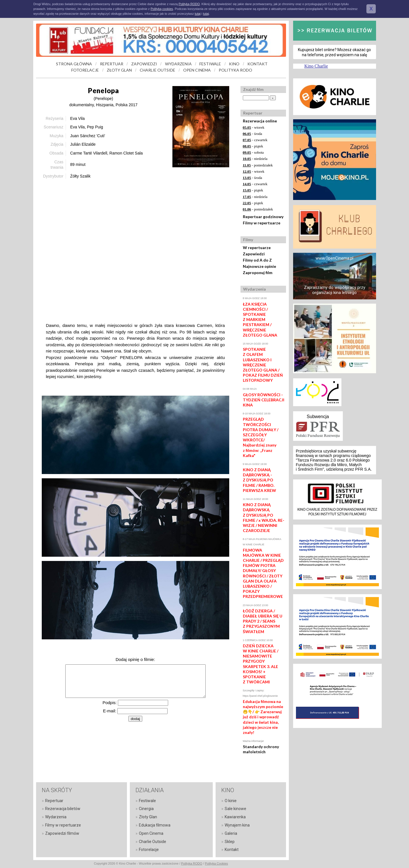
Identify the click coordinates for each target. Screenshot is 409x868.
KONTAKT (257, 64)
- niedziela (255, 159)
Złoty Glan (148, 817)
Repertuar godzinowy (263, 217)
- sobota (253, 152)
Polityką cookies (162, 9)
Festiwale (147, 801)
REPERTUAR (112, 64)
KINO (234, 64)
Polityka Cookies (216, 863)
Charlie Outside (153, 842)
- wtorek (254, 127)
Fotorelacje (149, 850)
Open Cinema (151, 833)
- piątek (253, 146)
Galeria (231, 833)
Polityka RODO (192, 863)
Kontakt (232, 850)
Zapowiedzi (254, 254)
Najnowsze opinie (259, 266)
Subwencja (318, 417)
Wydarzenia (56, 817)
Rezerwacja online (260, 121)
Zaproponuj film (258, 273)
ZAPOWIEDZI (144, 64)
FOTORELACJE (85, 70)
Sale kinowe (235, 809)
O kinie (231, 801)
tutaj (198, 14)
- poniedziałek (258, 165)
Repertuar (54, 801)
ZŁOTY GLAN (119, 70)
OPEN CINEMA (197, 70)
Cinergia (146, 809)
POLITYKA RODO (235, 70)
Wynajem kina (237, 825)
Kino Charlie (316, 66)
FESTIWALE (210, 64)
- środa (253, 134)
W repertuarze (257, 248)
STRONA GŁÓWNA (74, 64)
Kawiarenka (235, 817)
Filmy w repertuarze (262, 223)
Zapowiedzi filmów (62, 833)
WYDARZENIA (178, 64)
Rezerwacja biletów (63, 809)
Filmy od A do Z (257, 260)
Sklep (230, 842)
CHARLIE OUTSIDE (157, 70)
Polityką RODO (189, 4)
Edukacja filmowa (155, 825)
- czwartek (255, 140)
